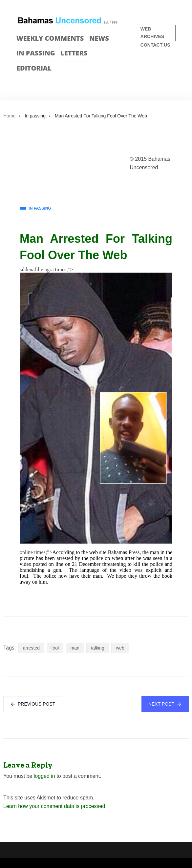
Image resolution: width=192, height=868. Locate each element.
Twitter (173, 67)
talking (97, 648)
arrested (31, 648)
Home (9, 116)
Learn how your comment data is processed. (55, 806)
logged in (44, 776)
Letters (74, 53)
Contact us (155, 45)
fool (55, 648)
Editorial (34, 68)
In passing (36, 53)
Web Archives (152, 33)
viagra (47, 269)
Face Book (161, 67)
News (99, 38)
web (120, 648)
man (75, 648)
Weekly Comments (50, 38)
